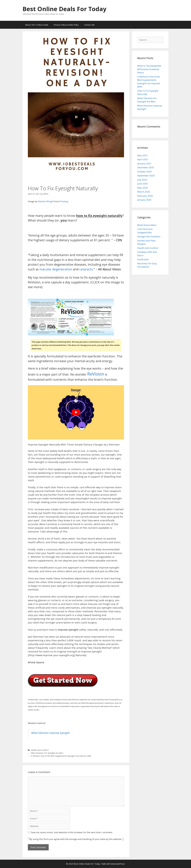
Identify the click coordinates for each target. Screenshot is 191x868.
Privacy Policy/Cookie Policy (66, 25)
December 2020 (146, 167)
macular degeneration (56, 269)
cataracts (86, 269)
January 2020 (144, 200)
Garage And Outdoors (149, 236)
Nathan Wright (46, 201)
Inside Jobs (143, 259)
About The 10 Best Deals (37, 25)
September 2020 (146, 176)
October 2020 (144, 172)
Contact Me (89, 25)
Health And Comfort (40, 750)
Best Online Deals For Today (64, 9)
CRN (119, 240)
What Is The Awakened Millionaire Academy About (149, 69)
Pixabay (64, 201)
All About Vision (109, 269)
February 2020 (145, 196)
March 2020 (144, 192)
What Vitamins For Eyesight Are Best (47, 753)
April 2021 (143, 159)
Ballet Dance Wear (147, 225)
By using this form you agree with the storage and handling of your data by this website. (77, 839)
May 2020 (143, 188)
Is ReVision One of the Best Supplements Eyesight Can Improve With (61, 756)
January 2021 (144, 163)
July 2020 (142, 180)
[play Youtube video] (76, 412)
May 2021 (143, 155)
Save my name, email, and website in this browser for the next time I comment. (72, 832)
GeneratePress (118, 864)
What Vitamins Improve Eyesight (50, 733)
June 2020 (143, 184)
